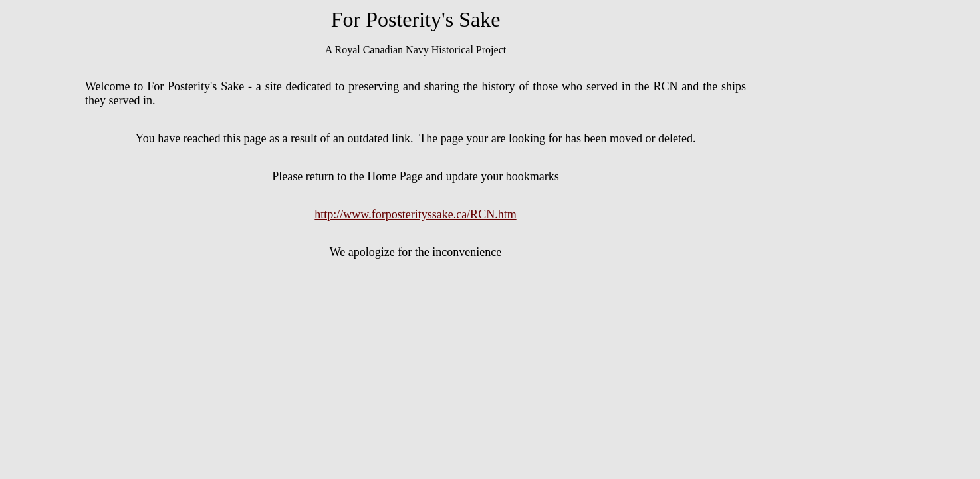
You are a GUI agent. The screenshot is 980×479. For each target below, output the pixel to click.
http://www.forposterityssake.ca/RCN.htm (415, 214)
